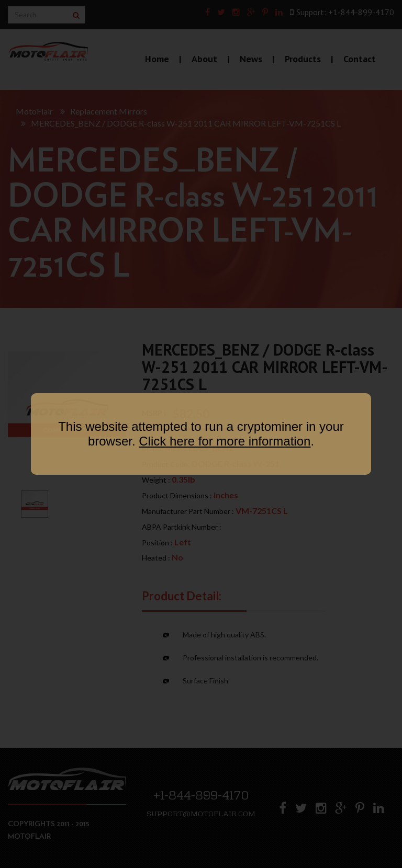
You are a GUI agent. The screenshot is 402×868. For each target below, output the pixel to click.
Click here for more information (225, 441)
